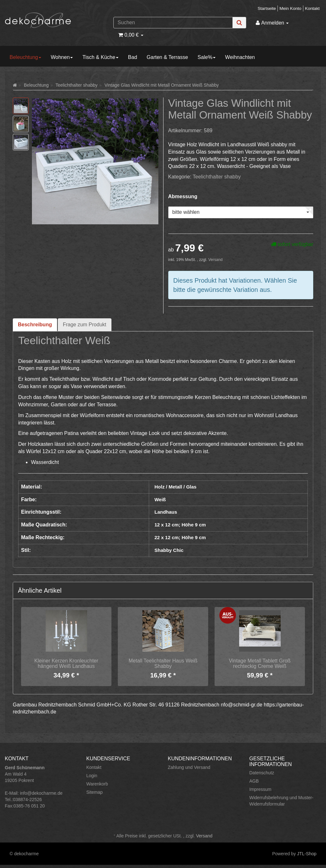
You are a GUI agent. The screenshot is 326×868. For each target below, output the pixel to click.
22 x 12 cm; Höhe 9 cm (180, 537)
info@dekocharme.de (41, 793)
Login (92, 776)
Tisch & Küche (100, 57)
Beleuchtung (25, 57)
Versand (215, 260)
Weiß (160, 499)
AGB (254, 781)
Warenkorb (97, 784)
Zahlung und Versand (189, 767)
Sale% (207, 57)
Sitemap (94, 792)
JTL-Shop (307, 854)
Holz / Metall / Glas (176, 487)
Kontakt (312, 8)
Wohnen (62, 57)
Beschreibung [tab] (35, 325)
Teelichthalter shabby (217, 177)
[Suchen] (173, 23)
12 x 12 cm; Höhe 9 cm (180, 525)
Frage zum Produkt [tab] (85, 325)
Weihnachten (240, 57)
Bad (133, 57)
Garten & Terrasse (167, 57)
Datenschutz (262, 773)
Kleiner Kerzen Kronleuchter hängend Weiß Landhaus (66, 664)
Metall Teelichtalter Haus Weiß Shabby (163, 664)
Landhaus (166, 512)
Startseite (267, 8)
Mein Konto (290, 8)
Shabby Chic (169, 550)
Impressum (260, 789)
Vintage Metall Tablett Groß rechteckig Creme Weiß (260, 664)
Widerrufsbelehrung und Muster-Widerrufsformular (281, 801)
